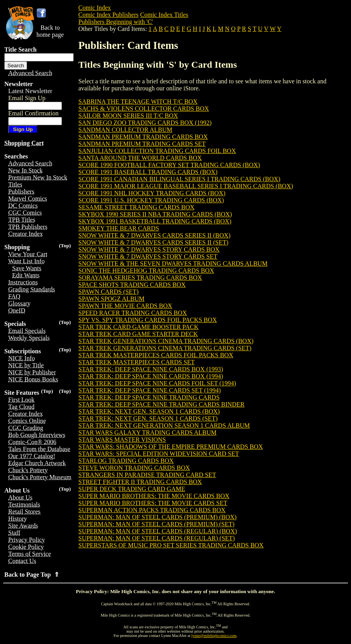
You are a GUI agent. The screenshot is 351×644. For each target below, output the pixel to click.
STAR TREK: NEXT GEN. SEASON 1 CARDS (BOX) (149, 411)
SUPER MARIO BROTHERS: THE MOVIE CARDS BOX (154, 496)
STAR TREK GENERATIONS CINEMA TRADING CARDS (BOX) (166, 341)
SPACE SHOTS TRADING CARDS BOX (132, 285)
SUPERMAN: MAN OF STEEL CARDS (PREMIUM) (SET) (157, 524)
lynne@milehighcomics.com (214, 636)
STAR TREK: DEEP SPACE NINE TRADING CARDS (149, 397)
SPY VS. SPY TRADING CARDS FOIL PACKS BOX (148, 320)
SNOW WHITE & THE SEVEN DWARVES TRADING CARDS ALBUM (173, 264)
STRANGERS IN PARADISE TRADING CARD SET (147, 475)
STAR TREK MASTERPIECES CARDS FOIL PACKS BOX (156, 355)
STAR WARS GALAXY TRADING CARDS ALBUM (147, 433)
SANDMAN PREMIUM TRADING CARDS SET (142, 144)
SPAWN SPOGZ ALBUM (111, 299)
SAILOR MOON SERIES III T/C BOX (128, 116)
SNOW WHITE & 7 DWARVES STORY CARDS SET (148, 256)
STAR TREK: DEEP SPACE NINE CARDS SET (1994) (150, 390)
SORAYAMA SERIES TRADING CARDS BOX (140, 278)
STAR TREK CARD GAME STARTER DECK (138, 334)
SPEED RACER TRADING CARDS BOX (133, 313)
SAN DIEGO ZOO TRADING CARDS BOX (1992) (145, 123)
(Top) (65, 246)
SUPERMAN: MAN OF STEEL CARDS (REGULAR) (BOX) (158, 531)
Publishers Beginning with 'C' (116, 22)
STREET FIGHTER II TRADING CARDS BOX (140, 482)
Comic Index (95, 8)
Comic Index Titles (164, 15)
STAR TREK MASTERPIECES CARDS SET (137, 362)
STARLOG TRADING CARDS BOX (126, 461)
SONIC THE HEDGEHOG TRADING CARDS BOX (146, 271)
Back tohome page (50, 31)
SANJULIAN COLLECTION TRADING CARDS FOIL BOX (157, 151)
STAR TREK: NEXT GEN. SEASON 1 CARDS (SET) (148, 418)
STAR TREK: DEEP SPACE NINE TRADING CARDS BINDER (161, 404)
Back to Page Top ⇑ (32, 575)
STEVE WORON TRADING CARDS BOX (134, 468)
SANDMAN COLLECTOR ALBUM (125, 130)
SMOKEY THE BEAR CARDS (119, 228)
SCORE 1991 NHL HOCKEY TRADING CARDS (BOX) (152, 193)
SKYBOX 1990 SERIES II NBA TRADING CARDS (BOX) (155, 214)
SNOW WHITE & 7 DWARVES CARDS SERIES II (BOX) (154, 235)
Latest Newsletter (30, 91)
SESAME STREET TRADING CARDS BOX (136, 207)
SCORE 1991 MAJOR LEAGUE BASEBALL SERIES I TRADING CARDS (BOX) (186, 186)
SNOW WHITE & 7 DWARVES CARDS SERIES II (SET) (153, 242)
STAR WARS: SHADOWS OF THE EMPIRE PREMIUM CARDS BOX (171, 447)
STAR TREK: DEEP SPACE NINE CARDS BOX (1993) (151, 369)
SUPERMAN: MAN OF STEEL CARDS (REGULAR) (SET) (157, 538)
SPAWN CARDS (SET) (109, 292)
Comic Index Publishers (109, 15)
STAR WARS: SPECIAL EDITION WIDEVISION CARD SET (159, 454)
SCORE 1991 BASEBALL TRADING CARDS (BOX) (148, 172)
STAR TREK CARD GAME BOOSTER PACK (138, 327)
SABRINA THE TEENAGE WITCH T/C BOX (138, 102)
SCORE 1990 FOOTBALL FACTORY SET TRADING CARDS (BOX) (169, 165)
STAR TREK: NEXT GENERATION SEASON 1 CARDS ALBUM (164, 425)
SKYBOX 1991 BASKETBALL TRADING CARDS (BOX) (155, 221)
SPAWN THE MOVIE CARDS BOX (125, 306)
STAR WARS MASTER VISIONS (122, 440)
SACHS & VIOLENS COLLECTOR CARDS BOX (144, 109)
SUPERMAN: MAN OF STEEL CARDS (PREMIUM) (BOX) (157, 517)
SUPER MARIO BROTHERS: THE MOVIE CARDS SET (153, 503)
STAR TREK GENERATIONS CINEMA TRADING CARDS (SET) (165, 348)
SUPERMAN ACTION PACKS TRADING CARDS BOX (152, 510)
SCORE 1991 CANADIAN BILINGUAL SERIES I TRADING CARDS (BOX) (179, 179)
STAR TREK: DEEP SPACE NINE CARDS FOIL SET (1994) (157, 383)
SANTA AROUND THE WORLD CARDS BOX (140, 158)
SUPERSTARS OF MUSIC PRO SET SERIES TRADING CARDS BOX (171, 545)
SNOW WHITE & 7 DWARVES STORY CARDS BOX (149, 249)
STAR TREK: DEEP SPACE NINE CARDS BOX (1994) (151, 376)
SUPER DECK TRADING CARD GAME (132, 489)
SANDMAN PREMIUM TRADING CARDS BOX (143, 137)
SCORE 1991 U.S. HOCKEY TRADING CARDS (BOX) (151, 200)
